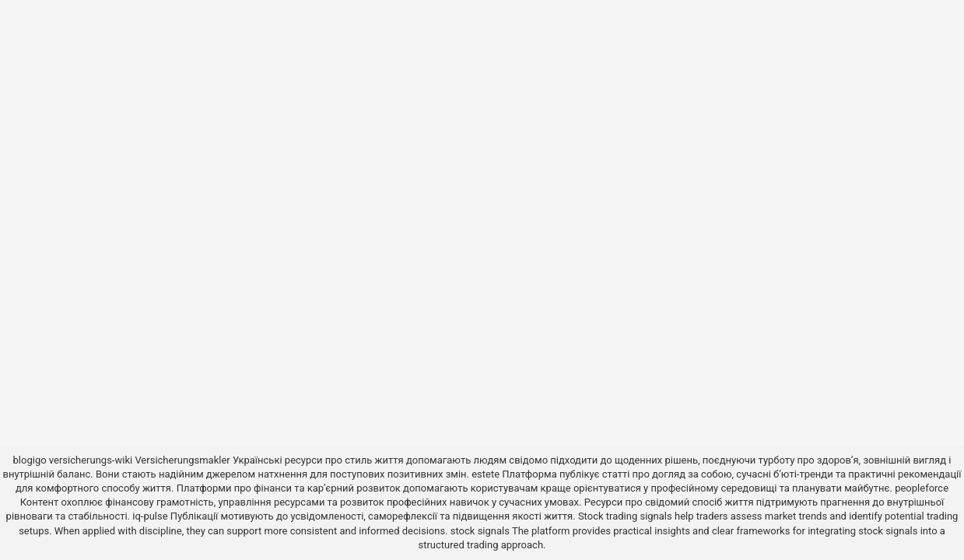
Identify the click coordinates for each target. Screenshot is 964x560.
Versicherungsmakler (182, 460)
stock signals (480, 531)
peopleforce (922, 488)
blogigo (30, 460)
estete (486, 474)
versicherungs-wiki (91, 460)
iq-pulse (150, 516)
